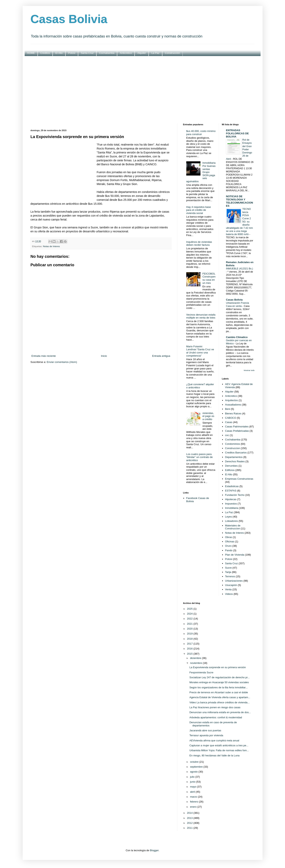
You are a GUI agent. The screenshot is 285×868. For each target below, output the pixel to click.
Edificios (230, 470)
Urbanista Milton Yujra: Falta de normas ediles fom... (219, 750)
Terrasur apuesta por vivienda (206, 735)
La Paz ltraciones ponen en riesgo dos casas (215, 707)
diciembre (196, 658)
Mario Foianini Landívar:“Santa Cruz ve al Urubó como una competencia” (200, 351)
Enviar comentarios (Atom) (62, 362)
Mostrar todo (249, 370)
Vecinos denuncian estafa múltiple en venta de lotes (201, 316)
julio (193, 777)
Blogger (154, 850)
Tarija (228, 572)
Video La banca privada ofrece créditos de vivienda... (219, 702)
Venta (228, 589)
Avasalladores (233, 405)
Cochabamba (107, 53)
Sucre (228, 568)
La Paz (155, 53)
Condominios (233, 444)
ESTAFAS (231, 491)
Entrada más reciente (44, 356)
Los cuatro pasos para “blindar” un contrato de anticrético (199, 457)
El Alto (59, 53)
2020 (190, 629)
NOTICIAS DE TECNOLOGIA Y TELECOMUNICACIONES (240, 201)
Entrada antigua (161, 356)
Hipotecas (231, 499)
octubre (195, 762)
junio (193, 782)
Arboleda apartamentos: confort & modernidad (216, 717)
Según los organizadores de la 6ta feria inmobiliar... (219, 687)
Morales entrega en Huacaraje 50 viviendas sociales (219, 682)
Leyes (229, 517)
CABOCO (231, 418)
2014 (190, 813)
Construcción (172, 53)
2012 (190, 823)
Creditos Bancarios (236, 453)
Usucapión (231, 585)
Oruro (228, 546)
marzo (194, 797)
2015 (190, 654)
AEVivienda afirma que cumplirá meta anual (214, 740)
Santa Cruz (87, 53)
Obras (229, 537)
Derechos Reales (235, 461)
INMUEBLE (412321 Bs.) (240, 269)
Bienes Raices (233, 413)
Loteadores (231, 521)
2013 (190, 818)
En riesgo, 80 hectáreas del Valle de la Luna (214, 755)
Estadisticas (232, 486)
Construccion (233, 448)
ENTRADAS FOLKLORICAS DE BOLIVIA (237, 133)
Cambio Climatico (237, 337)
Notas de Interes (51, 246)
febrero (194, 802)
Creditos (45, 53)
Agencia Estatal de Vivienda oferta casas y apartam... (220, 697)
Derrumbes (231, 466)
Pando (229, 550)
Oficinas (230, 541)
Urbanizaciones (234, 581)
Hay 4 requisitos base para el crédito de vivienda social (199, 210)
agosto (194, 772)
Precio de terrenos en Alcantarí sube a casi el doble (219, 692)
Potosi (72, 53)
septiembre (197, 767)
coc (227, 435)
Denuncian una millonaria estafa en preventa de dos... (220, 712)
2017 (190, 644)
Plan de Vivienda (235, 555)
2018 (190, 639)
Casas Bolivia (69, 19)
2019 (190, 634)
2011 (190, 828)
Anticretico (126, 53)
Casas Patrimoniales (237, 427)
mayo (193, 787)
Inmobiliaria (232, 508)
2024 (190, 614)
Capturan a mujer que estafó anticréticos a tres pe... (219, 745)
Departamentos (234, 457)
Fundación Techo (235, 495)
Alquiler (142, 53)
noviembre (196, 663)
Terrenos (230, 576)
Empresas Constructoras (239, 479)
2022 (190, 619)
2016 (190, 649)
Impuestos (231, 504)
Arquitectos (231, 400)
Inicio (104, 356)
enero (194, 807)
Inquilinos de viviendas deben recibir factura (199, 243)
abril (193, 792)
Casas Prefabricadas (237, 431)
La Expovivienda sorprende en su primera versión (218, 667)
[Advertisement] (143, 90)
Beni (228, 409)
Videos (229, 594)
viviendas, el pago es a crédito (208, 416)
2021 (190, 624)
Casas (229, 422)
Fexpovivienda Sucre (201, 672)
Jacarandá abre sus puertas (205, 730)
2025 (190, 609)
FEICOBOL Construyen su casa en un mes (209, 278)
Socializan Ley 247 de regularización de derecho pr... (220, 677)
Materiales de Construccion (233, 527)
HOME (31, 53)
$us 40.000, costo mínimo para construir (201, 133)
